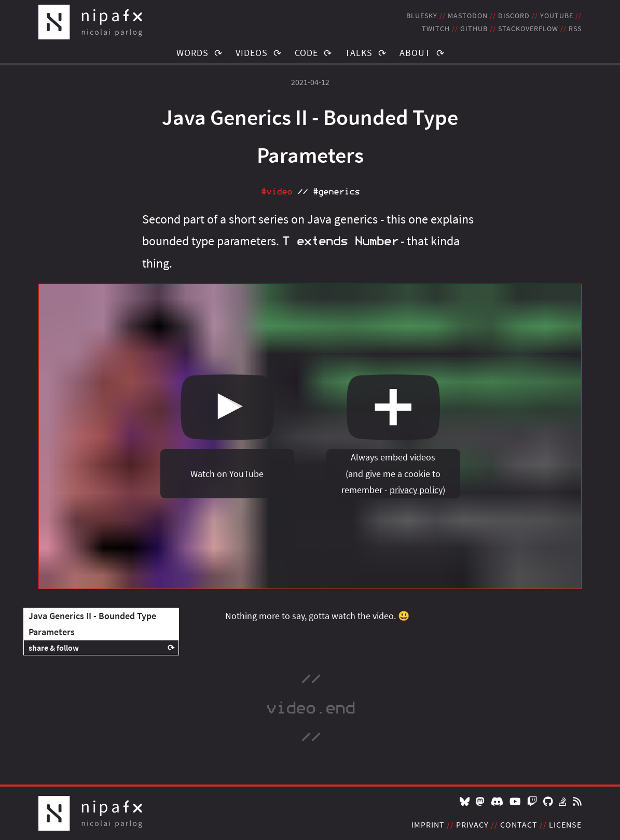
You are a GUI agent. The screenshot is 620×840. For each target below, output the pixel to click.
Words (192, 53)
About (415, 53)
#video (277, 192)
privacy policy (416, 490)
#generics (336, 192)
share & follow (54, 648)
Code (306, 53)
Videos (252, 53)
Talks (359, 53)
